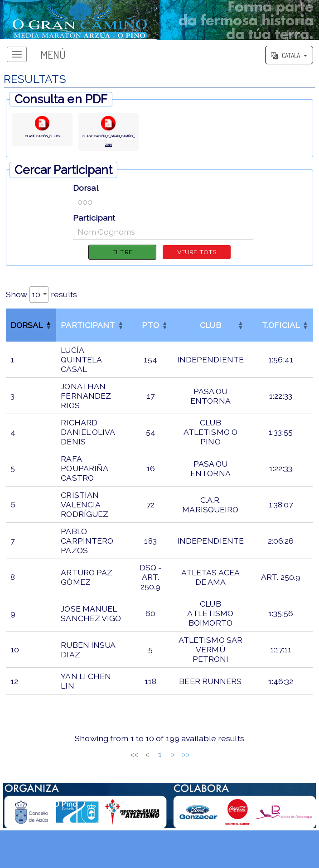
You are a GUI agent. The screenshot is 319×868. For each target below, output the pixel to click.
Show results (41, 309)
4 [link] (157, 769)
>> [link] (227, 769)
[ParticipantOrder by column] (92, 340)
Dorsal (86, 200)
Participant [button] (88, 340)
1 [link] (118, 769)
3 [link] (144, 769)
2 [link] (131, 769)
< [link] (105, 769)
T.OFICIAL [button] (281, 340)
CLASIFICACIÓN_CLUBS (42, 142)
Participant (94, 230)
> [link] (215, 769)
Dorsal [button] (27, 340)
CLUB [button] (210, 340)
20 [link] (202, 769)
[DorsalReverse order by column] (31, 340)
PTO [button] (150, 340)
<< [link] (92, 769)
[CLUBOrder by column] (210, 340)
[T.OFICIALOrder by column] (281, 340)
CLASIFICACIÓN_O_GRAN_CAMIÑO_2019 (109, 147)
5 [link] (169, 769)
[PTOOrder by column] (150, 340)
